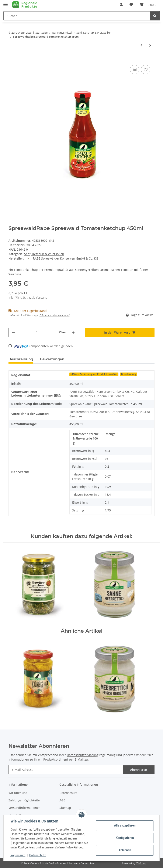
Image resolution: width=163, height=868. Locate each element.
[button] (121, 5)
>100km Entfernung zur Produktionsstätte (94, 374)
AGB (62, 800)
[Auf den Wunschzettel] (146, 70)
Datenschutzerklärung (83, 755)
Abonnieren (139, 770)
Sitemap (65, 808)
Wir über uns (18, 793)
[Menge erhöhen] (73, 332)
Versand (42, 298)
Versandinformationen (25, 808)
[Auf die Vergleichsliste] (135, 70)
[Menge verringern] (13, 332)
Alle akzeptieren (125, 825)
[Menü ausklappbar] (6, 3)
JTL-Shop (141, 863)
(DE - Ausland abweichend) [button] (54, 315)
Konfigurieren (125, 838)
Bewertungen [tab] (52, 359)
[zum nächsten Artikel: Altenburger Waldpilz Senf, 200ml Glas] (150, 45)
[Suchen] (155, 16)
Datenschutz (38, 855)
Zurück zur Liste (21, 33)
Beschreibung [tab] (21, 359)
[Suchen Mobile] (77, 16)
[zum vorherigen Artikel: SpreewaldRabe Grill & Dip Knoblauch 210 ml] (141, 45)
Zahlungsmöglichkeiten (25, 800)
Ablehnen (125, 850)
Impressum (18, 855)
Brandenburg (129, 374)
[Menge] (37, 332)
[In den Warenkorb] (12, 59)
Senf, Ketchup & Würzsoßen (44, 254)
